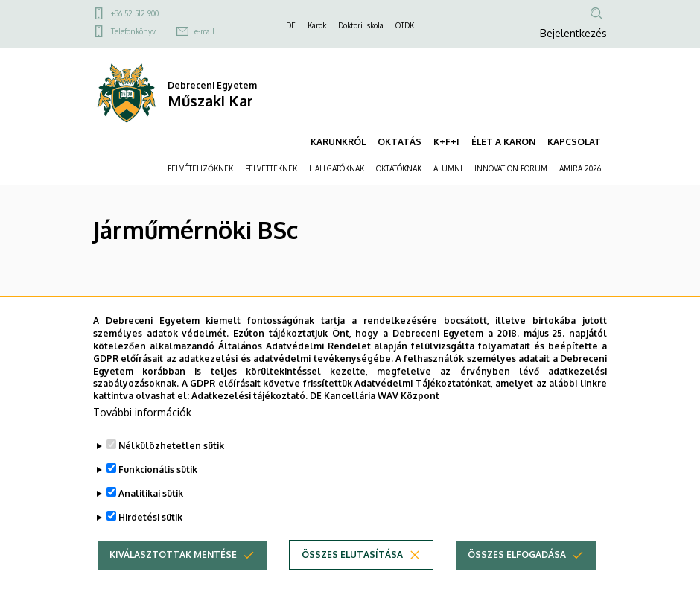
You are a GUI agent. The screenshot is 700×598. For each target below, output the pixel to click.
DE (291, 25)
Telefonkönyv (133, 31)
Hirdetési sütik (150, 540)
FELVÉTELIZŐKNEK (200, 168)
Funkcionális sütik (158, 493)
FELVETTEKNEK (271, 168)
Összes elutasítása (352, 578)
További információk (142, 435)
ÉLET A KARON (503, 142)
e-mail (204, 31)
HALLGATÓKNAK (337, 168)
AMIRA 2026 (580, 168)
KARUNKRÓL (338, 142)
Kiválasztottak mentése (173, 578)
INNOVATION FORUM (511, 168)
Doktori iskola (361, 25)
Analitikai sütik (151, 516)
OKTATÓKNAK (399, 168)
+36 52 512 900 (135, 13)
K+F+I (446, 142)
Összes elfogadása (517, 578)
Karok (317, 25)
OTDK (405, 25)
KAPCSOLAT (574, 142)
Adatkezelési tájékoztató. (249, 419)
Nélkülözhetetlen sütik (171, 469)
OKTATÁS (400, 142)
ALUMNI (448, 168)
